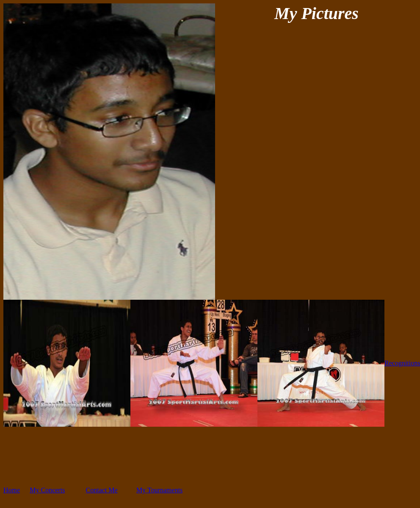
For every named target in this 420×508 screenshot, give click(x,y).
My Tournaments (159, 490)
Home (12, 490)
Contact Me (102, 490)
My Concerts (47, 490)
